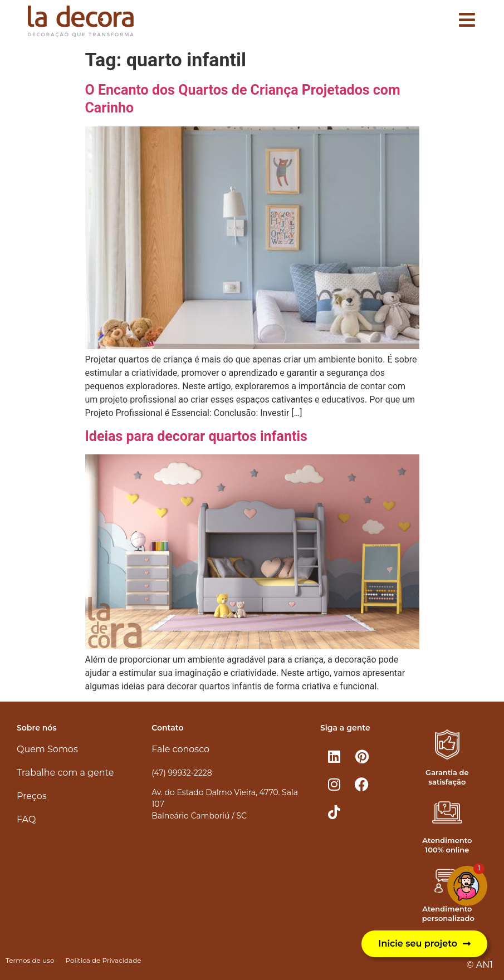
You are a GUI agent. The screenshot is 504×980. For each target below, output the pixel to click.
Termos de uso (30, 960)
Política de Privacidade (103, 960)
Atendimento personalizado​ (448, 913)
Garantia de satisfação (447, 777)
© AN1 (480, 965)
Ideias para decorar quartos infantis (196, 436)
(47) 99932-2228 (182, 773)
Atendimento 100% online (447, 845)
